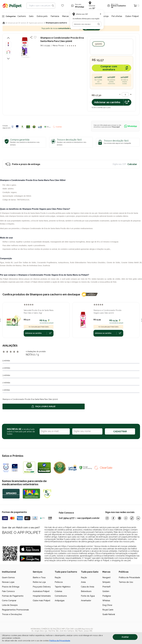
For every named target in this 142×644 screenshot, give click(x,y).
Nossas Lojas (8, 582)
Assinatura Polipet (41, 591)
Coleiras (58, 591)
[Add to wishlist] (35, 37)
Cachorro (22, 16)
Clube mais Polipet (42, 601)
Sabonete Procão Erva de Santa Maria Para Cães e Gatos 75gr (39, 312)
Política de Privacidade (129, 577)
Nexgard (106, 577)
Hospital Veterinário (42, 596)
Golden (106, 591)
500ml (98, 44)
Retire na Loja (39, 582)
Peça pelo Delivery (42, 587)
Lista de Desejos (10, 605)
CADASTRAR (120, 431)
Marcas (65, 16)
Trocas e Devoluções (12, 614)
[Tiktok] (132, 518)
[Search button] (53, 6)
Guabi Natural (109, 614)
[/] (125, 632)
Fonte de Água (88, 596)
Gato (31, 16)
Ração (58, 577)
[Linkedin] (138, 518)
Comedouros (61, 596)
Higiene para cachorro (36, 23)
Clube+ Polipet (132, 16)
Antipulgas (60, 601)
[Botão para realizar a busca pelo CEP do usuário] (99, 24)
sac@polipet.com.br (88, 518)
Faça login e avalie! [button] (44, 406)
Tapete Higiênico (63, 587)
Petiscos (59, 582)
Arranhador (86, 601)
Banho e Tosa (39, 577)
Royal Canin (108, 610)
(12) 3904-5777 (67, 518)
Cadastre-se (119, 6)
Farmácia (55, 16)
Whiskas (106, 601)
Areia (83, 582)
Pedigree (107, 596)
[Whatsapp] (126, 518)
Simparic (106, 582)
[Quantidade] (125, 94)
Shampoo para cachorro (56, 23)
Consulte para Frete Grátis (39, 327)
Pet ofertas (117, 16)
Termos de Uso (126, 582)
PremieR (106, 587)
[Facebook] (113, 518)
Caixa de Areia (88, 587)
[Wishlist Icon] (63, 6)
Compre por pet (13, 23)
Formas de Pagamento (13, 596)
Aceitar (125, 637)
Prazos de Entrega (11, 587)
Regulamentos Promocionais (15, 610)
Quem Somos (8, 577)
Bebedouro (86, 591)
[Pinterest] (120, 518)
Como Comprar (9, 601)
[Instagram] (107, 518)
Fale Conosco (8, 591)
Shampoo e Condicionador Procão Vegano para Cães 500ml (107, 312)
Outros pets (42, 16)
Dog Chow (107, 605)
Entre (114, 6)
